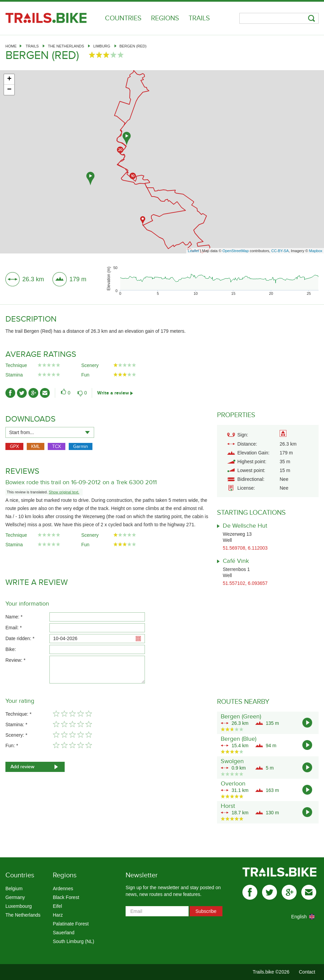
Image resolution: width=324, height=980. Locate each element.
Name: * (14, 617)
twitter (269, 892)
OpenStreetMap (236, 251)
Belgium (14, 889)
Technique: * (18, 714)
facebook (250, 892)
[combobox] (50, 432)
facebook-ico (10, 393)
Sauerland (64, 933)
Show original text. (64, 492)
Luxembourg (19, 906)
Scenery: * (16, 735)
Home (11, 46)
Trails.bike (46, 18)
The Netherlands (66, 46)
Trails (199, 18)
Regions (165, 18)
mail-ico (45, 393)
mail (309, 892)
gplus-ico (33, 393)
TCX (57, 447)
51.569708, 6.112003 (245, 548)
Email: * (14, 628)
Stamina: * (16, 724)
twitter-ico (22, 393)
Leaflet (193, 251)
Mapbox (316, 251)
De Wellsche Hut (245, 526)
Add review (23, 767)
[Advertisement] (162, 198)
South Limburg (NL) (73, 941)
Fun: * (12, 746)
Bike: (11, 649)
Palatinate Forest (71, 924)
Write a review (113, 393)
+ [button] (9, 79)
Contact (307, 972)
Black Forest (66, 897)
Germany (15, 897)
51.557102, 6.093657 (245, 583)
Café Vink (236, 561)
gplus (289, 892)
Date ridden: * (20, 638)
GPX (14, 447)
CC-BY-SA (280, 251)
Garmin (81, 447)
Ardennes (63, 889)
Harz (58, 915)
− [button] (9, 90)
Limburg (102, 46)
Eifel (57, 906)
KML (36, 447)
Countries (123, 18)
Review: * (15, 660)
